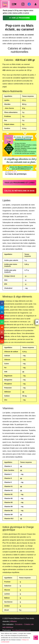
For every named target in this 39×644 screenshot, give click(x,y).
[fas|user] (36, 4)
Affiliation (14, 621)
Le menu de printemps (16, 174)
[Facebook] (29, 4)
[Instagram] (23, 4)
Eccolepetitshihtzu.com (21, 630)
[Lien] (5, 4)
